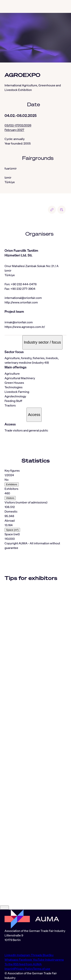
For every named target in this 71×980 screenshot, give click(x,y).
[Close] (4, 908)
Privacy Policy (24, 969)
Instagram (24, 955)
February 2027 (14, 130)
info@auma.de (14, 947)
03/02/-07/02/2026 (18, 125)
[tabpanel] (35, 505)
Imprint (9, 969)
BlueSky (48, 955)
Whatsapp (12, 960)
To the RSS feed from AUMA (23, 964)
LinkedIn (11, 955)
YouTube (39, 960)
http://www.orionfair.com (21, 302)
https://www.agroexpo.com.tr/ (25, 327)
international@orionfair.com (23, 298)
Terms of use (42, 969)
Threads (37, 955)
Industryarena (54, 960)
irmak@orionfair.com (19, 322)
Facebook (26, 960)
